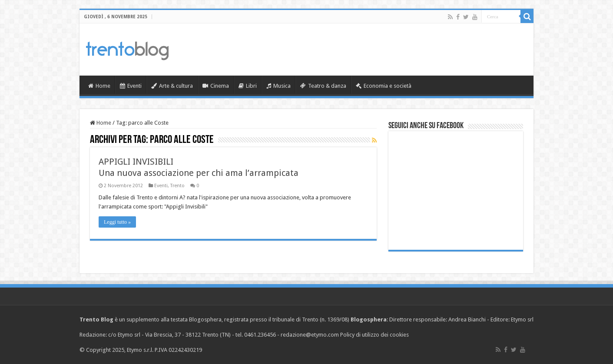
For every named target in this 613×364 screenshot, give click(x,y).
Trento (177, 186)
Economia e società (384, 86)
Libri (248, 86)
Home (99, 86)
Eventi (131, 86)
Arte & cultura (172, 86)
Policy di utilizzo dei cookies (374, 335)
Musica (278, 86)
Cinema (216, 86)
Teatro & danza (323, 86)
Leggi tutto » (117, 222)
